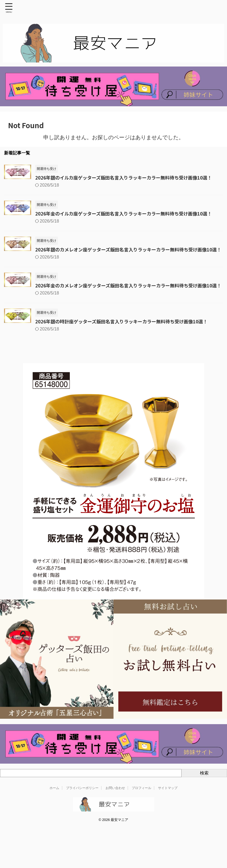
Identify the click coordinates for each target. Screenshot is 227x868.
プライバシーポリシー (82, 805)
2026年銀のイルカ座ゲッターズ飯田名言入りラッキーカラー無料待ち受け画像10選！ (129, 178)
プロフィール (142, 805)
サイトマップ (168, 805)
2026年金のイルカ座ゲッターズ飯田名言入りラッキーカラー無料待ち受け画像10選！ (129, 214)
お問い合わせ (115, 805)
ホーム (54, 805)
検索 (204, 790)
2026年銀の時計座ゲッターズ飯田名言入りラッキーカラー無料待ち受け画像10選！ (127, 338)
